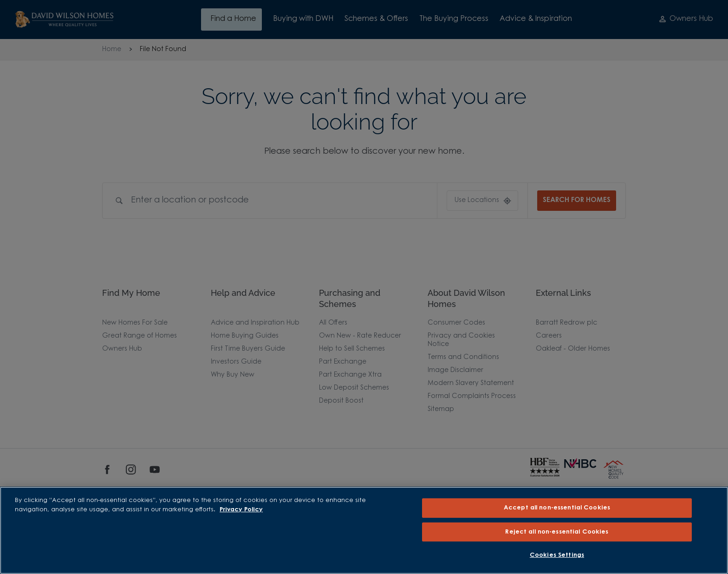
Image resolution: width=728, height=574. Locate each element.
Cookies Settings (557, 555)
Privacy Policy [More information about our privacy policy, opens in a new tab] (241, 510)
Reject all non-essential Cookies (557, 532)
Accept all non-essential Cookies (557, 508)
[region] (364, 530)
